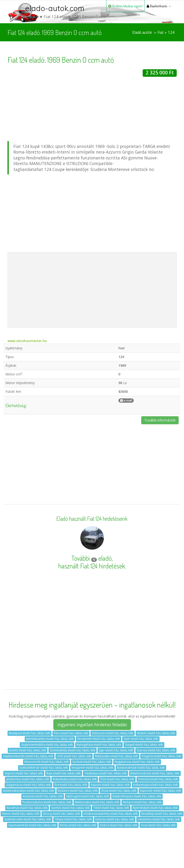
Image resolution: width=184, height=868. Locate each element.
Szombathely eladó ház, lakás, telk (72, 750)
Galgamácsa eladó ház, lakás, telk (28, 785)
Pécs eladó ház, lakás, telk (71, 733)
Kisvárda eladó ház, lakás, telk (43, 796)
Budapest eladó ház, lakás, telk (29, 733)
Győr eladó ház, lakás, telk (141, 739)
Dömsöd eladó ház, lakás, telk (158, 779)
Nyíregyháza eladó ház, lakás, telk (99, 745)
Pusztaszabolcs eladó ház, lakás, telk (47, 802)
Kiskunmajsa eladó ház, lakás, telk (156, 785)
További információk (160, 420)
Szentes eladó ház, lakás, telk (70, 808)
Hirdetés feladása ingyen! (125, 6)
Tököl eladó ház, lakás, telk (111, 808)
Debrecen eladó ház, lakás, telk (113, 733)
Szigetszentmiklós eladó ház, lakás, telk (47, 745)
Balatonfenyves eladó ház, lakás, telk (137, 796)
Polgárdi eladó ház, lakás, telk (161, 756)
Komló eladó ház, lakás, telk (28, 750)
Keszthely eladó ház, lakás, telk (162, 814)
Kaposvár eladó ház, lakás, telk (161, 791)
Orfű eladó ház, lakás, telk (74, 756)
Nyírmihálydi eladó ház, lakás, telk (155, 808)
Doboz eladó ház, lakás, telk (119, 825)
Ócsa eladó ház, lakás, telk (119, 791)
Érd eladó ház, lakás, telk (71, 785)
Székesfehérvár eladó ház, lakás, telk (44, 768)
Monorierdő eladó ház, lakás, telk (47, 762)
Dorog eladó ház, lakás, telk (61, 814)
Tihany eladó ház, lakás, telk (73, 819)
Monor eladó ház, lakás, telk (21, 814)
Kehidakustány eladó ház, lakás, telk (50, 739)
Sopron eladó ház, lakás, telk (24, 773)
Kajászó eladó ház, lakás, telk (110, 785)
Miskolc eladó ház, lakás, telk (156, 733)
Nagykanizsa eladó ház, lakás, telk (137, 762)
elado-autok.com (55, 8)
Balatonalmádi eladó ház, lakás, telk (141, 768)
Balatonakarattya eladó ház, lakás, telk (29, 791)
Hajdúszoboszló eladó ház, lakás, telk (28, 756)
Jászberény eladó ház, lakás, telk (28, 779)
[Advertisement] (92, 110)
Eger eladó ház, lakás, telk (116, 750)
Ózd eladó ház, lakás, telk (117, 779)
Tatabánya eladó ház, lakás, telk (106, 773)
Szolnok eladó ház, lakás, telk (92, 762)
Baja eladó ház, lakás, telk (64, 773)
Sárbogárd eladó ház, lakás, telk (88, 796)
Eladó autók (142, 33)
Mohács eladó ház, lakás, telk (142, 802)
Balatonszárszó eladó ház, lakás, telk (155, 773)
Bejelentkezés (157, 6)
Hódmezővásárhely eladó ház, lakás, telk (111, 814)
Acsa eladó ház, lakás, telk (158, 825)
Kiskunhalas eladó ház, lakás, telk (75, 779)
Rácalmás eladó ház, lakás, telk (27, 808)
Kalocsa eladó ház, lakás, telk (115, 819)
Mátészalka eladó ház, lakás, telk (116, 756)
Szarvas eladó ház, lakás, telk (156, 750)
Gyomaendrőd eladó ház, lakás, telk (32, 825)
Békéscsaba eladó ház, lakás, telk (97, 802)
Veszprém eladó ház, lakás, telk (92, 768)
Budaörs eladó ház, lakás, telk (78, 791)
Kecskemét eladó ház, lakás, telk (99, 739)
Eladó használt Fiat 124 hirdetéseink (92, 519)
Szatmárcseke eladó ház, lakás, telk (28, 819)
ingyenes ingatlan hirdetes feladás (92, 725)
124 (171, 33)
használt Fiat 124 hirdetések (92, 566)
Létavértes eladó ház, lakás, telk (159, 819)
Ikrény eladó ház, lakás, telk (78, 825)
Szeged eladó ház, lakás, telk (144, 745)
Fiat (161, 33)
